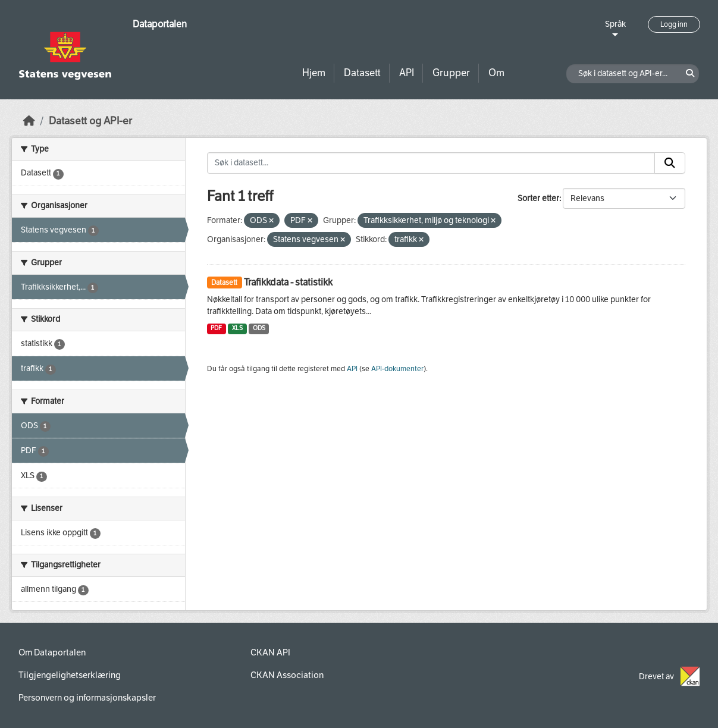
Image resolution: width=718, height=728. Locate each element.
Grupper (451, 73)
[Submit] (670, 163)
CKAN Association (287, 675)
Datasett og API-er (90, 121)
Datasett (362, 73)
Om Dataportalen (52, 652)
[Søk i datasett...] (431, 163)
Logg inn (674, 24)
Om (496, 73)
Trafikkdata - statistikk (288, 282)
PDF (216, 328)
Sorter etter (538, 198)
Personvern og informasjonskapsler (87, 698)
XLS (237, 328)
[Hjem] (29, 121)
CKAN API (270, 652)
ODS (259, 328)
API (407, 73)
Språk (615, 24)
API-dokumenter (397, 369)
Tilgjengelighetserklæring (70, 675)
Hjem (314, 73)
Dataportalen (160, 24)
